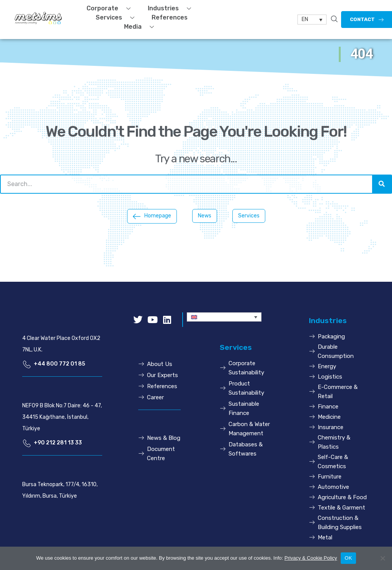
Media (142, 27)
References (170, 17)
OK (348, 558)
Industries (172, 8)
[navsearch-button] (334, 20)
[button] (152, 216)
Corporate (111, 8)
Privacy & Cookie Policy (311, 558)
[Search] (382, 184)
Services (118, 18)
